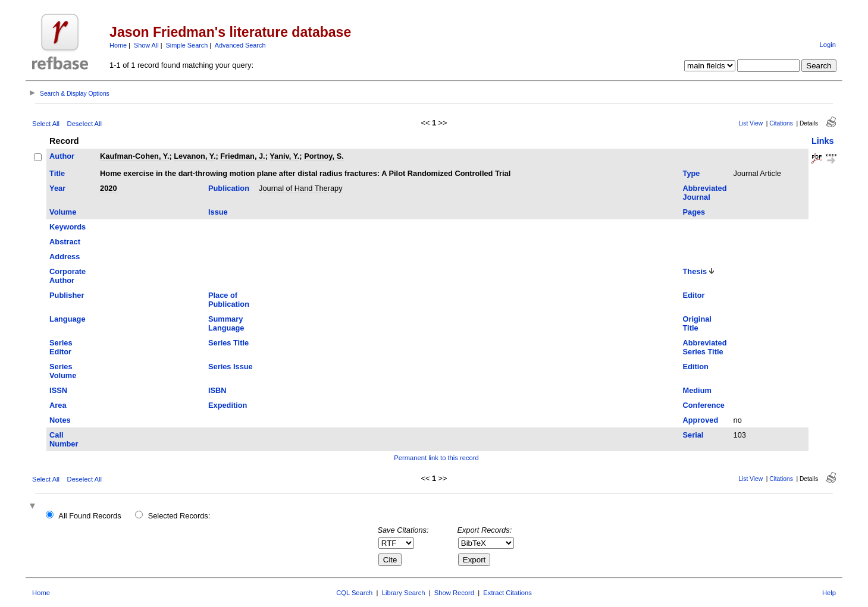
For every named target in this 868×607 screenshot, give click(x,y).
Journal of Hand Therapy (301, 188)
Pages (694, 212)
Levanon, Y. (195, 156)
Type (692, 173)
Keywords (68, 227)
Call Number (64, 439)
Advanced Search (240, 45)
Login (828, 45)
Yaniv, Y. (284, 156)
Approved (701, 420)
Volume (63, 212)
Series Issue (231, 367)
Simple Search (187, 45)
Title (57, 173)
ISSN (58, 390)
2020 (108, 188)
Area (58, 405)
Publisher (67, 295)
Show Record (454, 593)
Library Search (404, 593)
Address (65, 257)
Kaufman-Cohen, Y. (134, 156)
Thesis (695, 271)
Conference (704, 405)
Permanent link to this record (436, 458)
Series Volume (63, 371)
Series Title (228, 343)
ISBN (217, 390)
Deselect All (84, 124)
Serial (693, 435)
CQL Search (354, 593)
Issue (218, 212)
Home (118, 45)
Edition (696, 367)
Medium (697, 390)
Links (823, 141)
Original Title (697, 323)
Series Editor (61, 347)
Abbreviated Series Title (705, 347)
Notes (60, 420)
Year (57, 188)
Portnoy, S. (324, 156)
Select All (46, 124)
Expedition (228, 405)
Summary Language (226, 323)
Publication (229, 188)
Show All (146, 45)
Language (67, 319)
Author (62, 156)
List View (751, 123)
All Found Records (90, 516)
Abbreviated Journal (705, 193)
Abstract (65, 242)
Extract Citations (507, 593)
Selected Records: (179, 516)
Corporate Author (68, 276)
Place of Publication (229, 300)
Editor (694, 295)
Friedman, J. (242, 156)
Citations (781, 123)
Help (829, 593)
